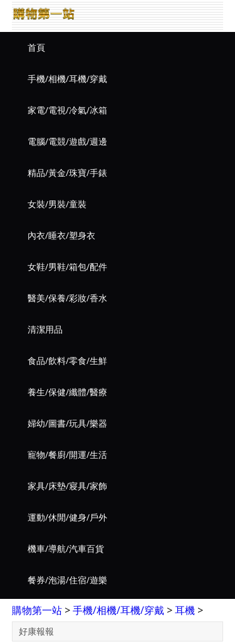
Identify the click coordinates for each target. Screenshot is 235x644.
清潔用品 (45, 329)
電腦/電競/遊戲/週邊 (67, 141)
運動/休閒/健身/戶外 (67, 517)
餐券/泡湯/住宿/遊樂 (67, 580)
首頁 (36, 47)
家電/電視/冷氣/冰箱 (67, 110)
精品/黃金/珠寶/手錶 (67, 173)
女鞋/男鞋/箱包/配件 (67, 267)
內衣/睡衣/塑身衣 (61, 235)
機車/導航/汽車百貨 (66, 548)
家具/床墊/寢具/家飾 (67, 486)
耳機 (185, 610)
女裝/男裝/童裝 (57, 204)
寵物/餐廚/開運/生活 (67, 454)
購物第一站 (37, 610)
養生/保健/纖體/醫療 (67, 392)
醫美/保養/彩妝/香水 (67, 298)
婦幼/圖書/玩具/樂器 (67, 423)
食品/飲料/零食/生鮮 (67, 361)
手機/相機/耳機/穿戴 (67, 79)
